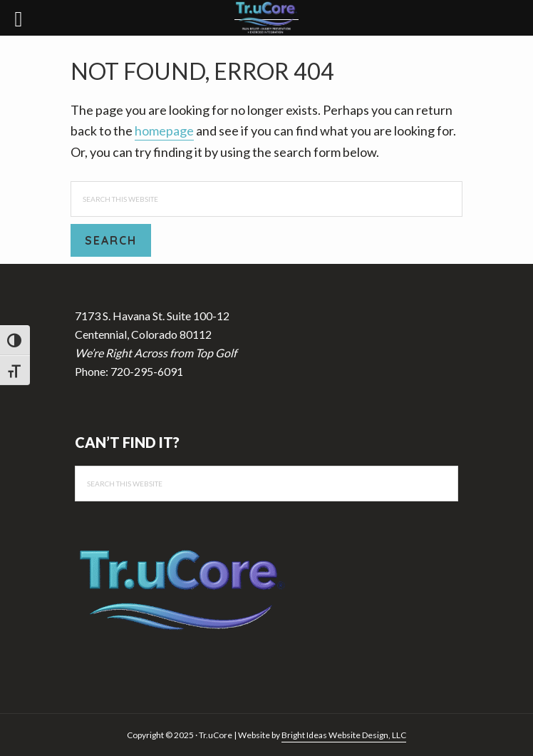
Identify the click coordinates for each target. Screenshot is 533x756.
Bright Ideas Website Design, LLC (344, 735)
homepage (164, 131)
